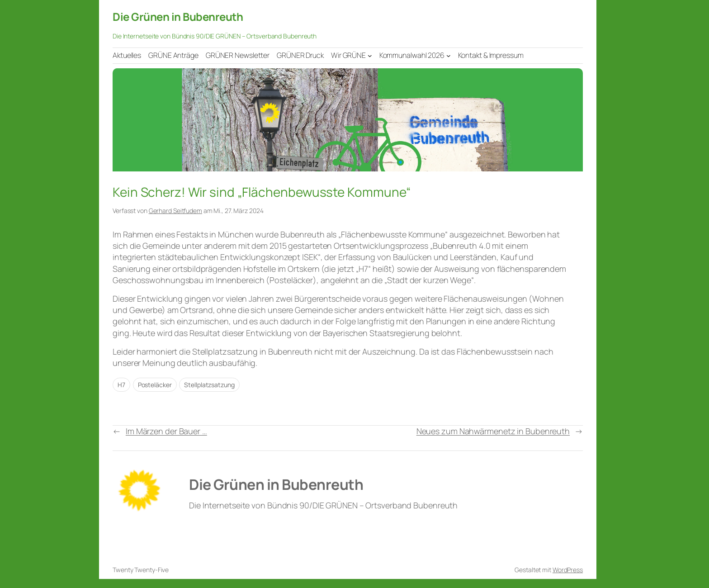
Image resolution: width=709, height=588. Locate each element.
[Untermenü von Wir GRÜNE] (370, 55)
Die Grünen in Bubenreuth (178, 17)
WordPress (568, 570)
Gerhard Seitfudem (175, 211)
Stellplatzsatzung (209, 385)
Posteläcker (155, 385)
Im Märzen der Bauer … (166, 431)
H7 (121, 385)
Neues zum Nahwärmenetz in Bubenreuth (493, 431)
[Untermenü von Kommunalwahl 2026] (449, 55)
